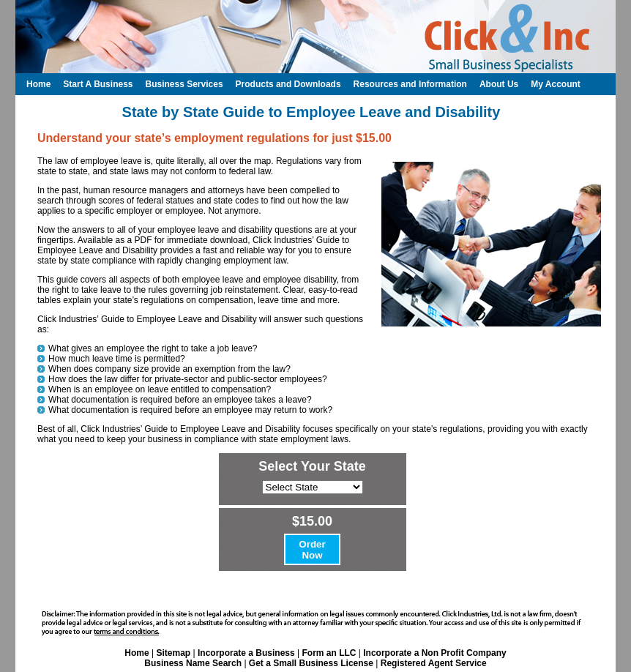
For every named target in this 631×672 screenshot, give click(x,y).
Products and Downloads (288, 84)
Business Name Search (193, 663)
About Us (499, 84)
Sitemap (173, 653)
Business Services (184, 84)
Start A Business (98, 84)
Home (137, 653)
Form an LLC (329, 653)
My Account (556, 84)
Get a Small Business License (311, 663)
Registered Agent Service (434, 663)
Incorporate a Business (246, 653)
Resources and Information (410, 84)
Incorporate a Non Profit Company (434, 653)
